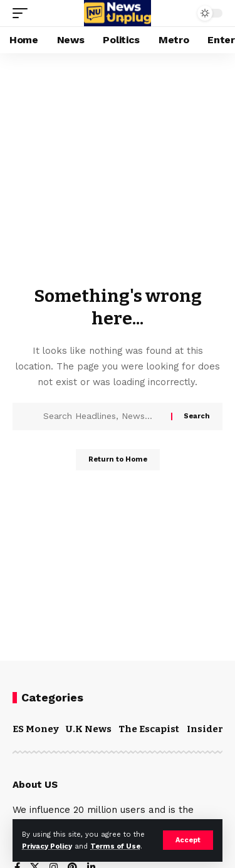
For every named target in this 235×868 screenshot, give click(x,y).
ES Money (36, 729)
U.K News (89, 729)
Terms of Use (115, 846)
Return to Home (118, 459)
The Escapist (149, 729)
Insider (205, 729)
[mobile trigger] (23, 13)
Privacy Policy (47, 846)
